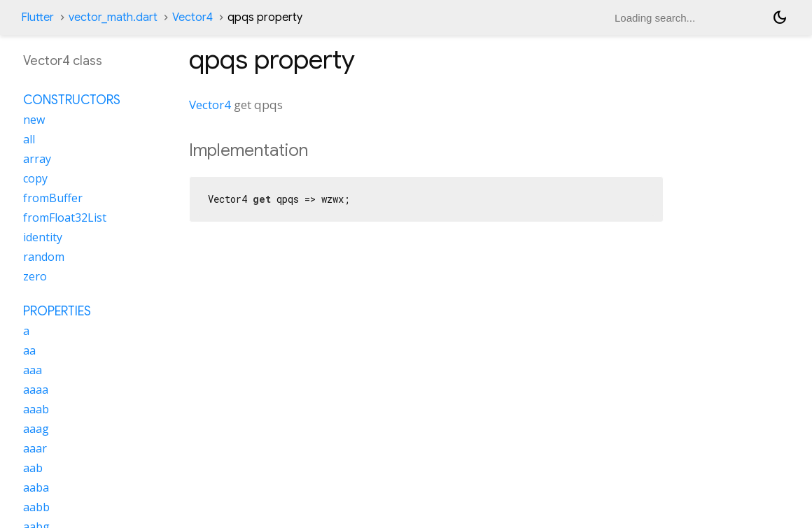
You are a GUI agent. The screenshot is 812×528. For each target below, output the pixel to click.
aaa (33, 370)
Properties (57, 311)
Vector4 (192, 17)
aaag (36, 429)
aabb (36, 507)
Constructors (72, 100)
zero (35, 276)
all (29, 139)
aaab (36, 409)
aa (29, 350)
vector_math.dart (113, 17)
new (34, 120)
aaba (36, 487)
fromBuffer (53, 198)
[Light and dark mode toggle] (780, 17)
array (37, 159)
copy (35, 178)
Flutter (37, 17)
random (44, 257)
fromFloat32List (65, 217)
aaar (35, 448)
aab (33, 468)
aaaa (36, 390)
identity (43, 237)
